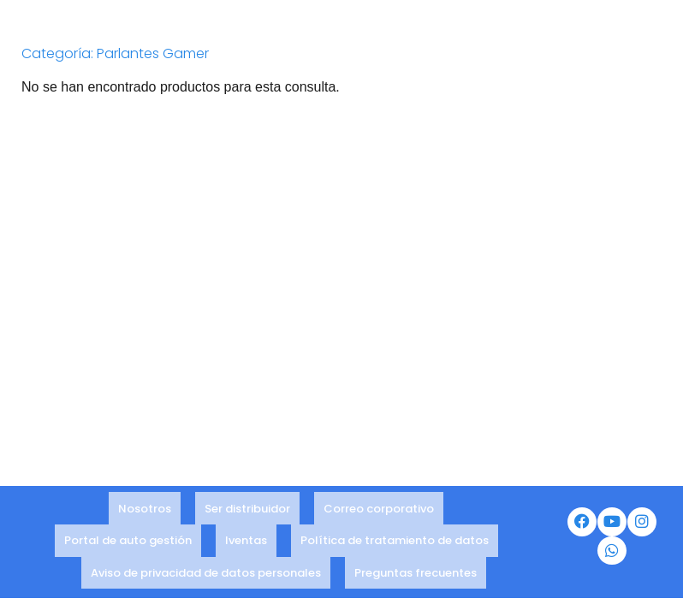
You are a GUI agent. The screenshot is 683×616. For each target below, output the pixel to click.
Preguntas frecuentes (416, 571)
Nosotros (145, 525)
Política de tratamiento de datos (395, 548)
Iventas (246, 548)
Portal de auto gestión (128, 548)
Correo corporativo (379, 525)
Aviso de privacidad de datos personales (206, 571)
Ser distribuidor (247, 525)
